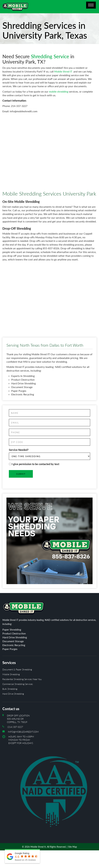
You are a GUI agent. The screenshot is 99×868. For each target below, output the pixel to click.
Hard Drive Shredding (13, 694)
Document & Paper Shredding (17, 669)
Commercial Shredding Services (18, 684)
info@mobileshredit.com (23, 732)
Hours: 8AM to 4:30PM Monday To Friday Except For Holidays (52, 784)
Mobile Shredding (11, 674)
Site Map (73, 847)
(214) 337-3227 (15, 727)
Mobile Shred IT (63, 71)
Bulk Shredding (10, 689)
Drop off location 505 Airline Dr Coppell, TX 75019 (18, 719)
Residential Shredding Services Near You (22, 679)
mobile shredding (59, 91)
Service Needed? (19, 450)
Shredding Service (50, 56)
